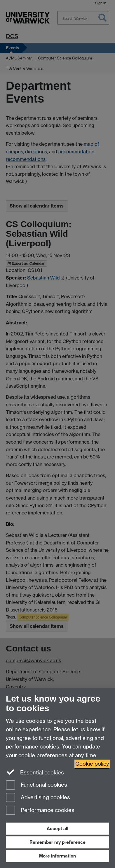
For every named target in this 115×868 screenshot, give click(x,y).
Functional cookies (36, 785)
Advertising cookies (38, 798)
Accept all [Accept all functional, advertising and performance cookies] (57, 829)
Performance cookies (40, 811)
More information (57, 856)
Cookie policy (92, 764)
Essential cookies (35, 772)
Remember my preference (57, 842)
